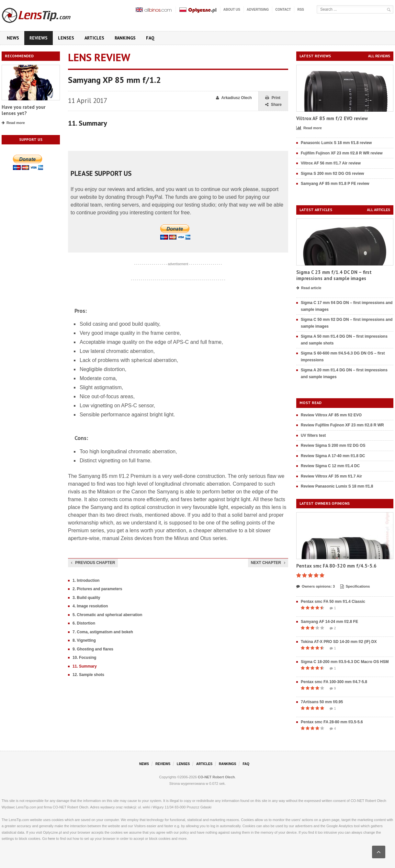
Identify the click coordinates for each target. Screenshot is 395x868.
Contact (283, 10)
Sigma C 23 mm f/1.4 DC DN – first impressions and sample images (334, 275)
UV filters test (313, 435)
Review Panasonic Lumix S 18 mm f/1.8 (337, 486)
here (51, 839)
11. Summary (85, 666)
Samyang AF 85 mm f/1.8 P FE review (335, 184)
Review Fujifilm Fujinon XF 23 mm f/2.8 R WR (342, 425)
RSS (301, 10)
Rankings (125, 38)
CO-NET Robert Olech (216, 777)
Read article (309, 288)
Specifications (355, 587)
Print (273, 98)
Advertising (258, 10)
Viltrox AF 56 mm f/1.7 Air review (331, 163)
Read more (13, 123)
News (13, 38)
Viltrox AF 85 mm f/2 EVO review (332, 118)
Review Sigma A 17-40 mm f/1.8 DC (333, 456)
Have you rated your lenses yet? (23, 110)
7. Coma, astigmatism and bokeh (103, 632)
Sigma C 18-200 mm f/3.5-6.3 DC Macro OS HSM (345, 662)
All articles (378, 210)
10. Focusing (84, 658)
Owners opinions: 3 (316, 587)
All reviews (379, 56)
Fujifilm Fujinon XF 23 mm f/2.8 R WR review (342, 153)
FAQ (150, 38)
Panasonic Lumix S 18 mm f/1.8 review (336, 143)
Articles (94, 38)
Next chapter (268, 563)
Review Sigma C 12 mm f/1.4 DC (330, 466)
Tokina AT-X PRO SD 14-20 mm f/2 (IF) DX (339, 642)
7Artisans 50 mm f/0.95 (322, 702)
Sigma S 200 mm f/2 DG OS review (332, 174)
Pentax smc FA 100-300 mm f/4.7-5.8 (334, 682)
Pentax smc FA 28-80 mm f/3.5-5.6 (332, 722)
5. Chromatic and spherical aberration (107, 615)
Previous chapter (93, 563)
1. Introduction (86, 581)
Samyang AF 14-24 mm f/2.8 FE (329, 622)
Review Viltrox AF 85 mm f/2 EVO (331, 415)
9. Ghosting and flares (93, 649)
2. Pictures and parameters (97, 589)
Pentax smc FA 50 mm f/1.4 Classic (333, 602)
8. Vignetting (84, 640)
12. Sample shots (88, 675)
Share (273, 105)
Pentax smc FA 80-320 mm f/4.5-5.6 (336, 566)
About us (232, 10)
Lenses (66, 38)
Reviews (39, 38)
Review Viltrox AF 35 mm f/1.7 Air (331, 476)
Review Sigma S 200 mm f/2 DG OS (333, 445)
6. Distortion (84, 623)
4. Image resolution (90, 606)
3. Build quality (86, 598)
